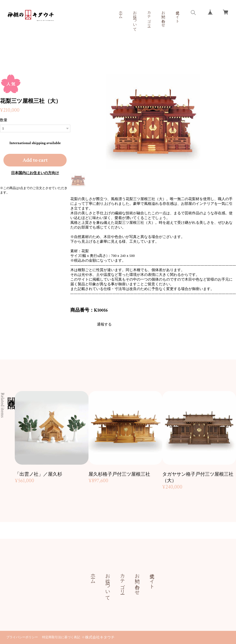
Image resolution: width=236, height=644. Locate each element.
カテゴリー (149, 17)
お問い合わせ (163, 17)
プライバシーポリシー (22, 637)
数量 (4, 120)
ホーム (120, 13)
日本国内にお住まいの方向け (35, 173)
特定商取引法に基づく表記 (61, 637)
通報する (104, 324)
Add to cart (35, 160)
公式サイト (177, 15)
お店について (135, 19)
